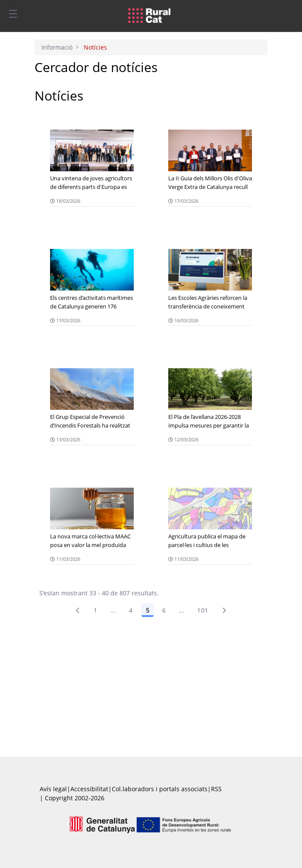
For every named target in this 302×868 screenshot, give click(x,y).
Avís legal (53, 789)
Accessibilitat (89, 789)
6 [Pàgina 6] (164, 610)
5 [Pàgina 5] (148, 610)
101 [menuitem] (203, 610)
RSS (216, 789)
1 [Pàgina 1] (95, 610)
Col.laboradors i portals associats (160, 789)
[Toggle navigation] (13, 13)
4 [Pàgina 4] (131, 610)
